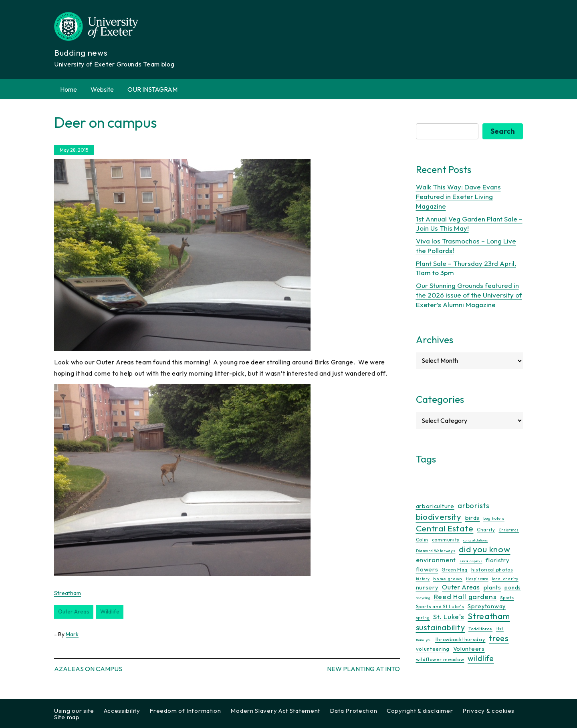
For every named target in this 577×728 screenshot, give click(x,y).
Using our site (74, 711)
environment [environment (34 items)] (436, 560)
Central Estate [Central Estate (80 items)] (445, 528)
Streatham (68, 593)
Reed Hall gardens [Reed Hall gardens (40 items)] (465, 596)
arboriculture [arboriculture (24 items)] (435, 506)
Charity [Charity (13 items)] (486, 530)
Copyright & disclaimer (420, 711)
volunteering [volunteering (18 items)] (433, 649)
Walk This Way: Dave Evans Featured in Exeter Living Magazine (458, 196)
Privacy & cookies (488, 711)
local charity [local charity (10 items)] (505, 579)
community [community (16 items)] (446, 540)
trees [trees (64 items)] (499, 638)
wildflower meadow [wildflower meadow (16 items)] (440, 659)
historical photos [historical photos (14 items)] (492, 570)
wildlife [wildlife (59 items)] (481, 658)
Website (102, 89)
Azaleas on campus (88, 669)
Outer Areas (74, 611)
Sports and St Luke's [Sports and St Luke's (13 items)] (440, 607)
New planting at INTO (363, 669)
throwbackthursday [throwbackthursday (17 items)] (460, 639)
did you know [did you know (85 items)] (484, 549)
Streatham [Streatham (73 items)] (489, 616)
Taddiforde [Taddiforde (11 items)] (480, 629)
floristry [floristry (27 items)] (497, 560)
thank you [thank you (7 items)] (424, 640)
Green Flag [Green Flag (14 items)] (455, 570)
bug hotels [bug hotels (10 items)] (494, 518)
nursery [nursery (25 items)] (427, 587)
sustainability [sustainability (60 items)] (441, 627)
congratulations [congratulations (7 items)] (476, 540)
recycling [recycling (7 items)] (423, 598)
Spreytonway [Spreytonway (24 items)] (487, 606)
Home (69, 89)
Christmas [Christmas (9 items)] (509, 530)
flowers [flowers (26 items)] (427, 569)
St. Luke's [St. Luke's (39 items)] (449, 616)
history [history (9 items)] (423, 579)
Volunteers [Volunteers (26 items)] (469, 649)
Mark (72, 634)
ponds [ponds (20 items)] (513, 587)
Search (503, 131)
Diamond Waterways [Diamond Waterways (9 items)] (436, 551)
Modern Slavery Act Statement (275, 711)
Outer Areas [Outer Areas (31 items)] (461, 587)
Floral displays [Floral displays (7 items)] (471, 561)
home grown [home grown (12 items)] (448, 579)
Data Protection (354, 711)
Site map (67, 717)
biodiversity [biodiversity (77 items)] (439, 517)
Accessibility (122, 711)
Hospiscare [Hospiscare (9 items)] (477, 579)
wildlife (110, 611)
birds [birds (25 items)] (473, 518)
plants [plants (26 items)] (492, 587)
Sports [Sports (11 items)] (507, 598)
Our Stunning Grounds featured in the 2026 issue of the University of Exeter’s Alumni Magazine (469, 295)
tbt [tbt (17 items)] (500, 628)
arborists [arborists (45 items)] (473, 506)
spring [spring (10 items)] (423, 618)
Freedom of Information (185, 711)
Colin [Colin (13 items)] (422, 540)
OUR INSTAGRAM (152, 89)
